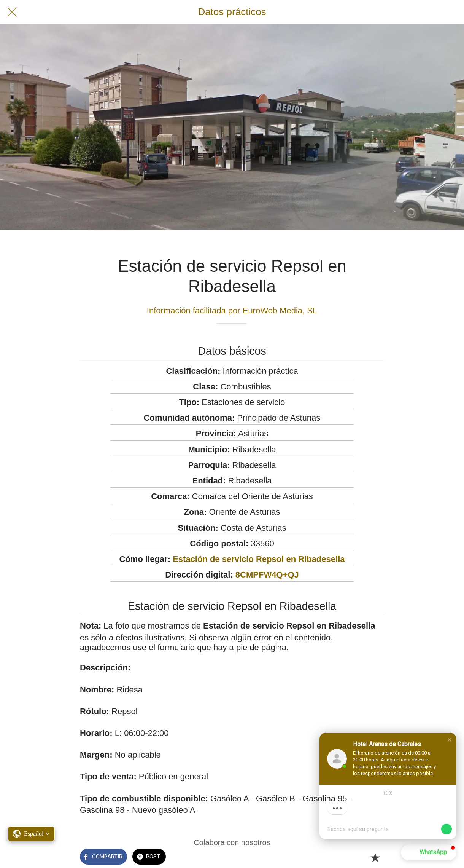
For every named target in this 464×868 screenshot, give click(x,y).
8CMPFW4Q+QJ (267, 575)
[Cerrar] (12, 12)
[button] (450, 740)
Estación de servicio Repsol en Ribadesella (259, 559)
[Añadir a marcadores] (375, 857)
